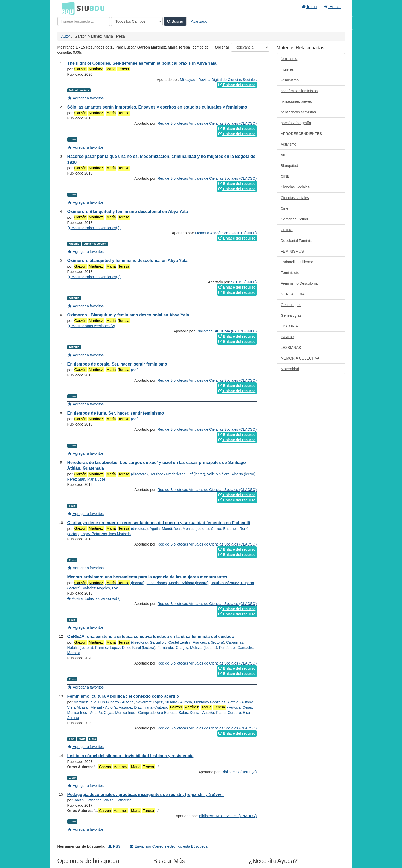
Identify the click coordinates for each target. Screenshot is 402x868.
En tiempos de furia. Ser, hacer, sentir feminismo (116, 413)
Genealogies (291, 305)
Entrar (333, 7)
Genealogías (291, 315)
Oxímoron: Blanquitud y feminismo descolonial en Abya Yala (128, 211)
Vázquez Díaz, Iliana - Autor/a (143, 707)
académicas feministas (299, 91)
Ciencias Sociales (295, 187)
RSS (115, 846)
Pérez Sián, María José (86, 479)
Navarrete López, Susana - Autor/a (164, 702)
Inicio (309, 7)
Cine (285, 208)
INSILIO (287, 337)
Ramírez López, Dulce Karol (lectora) (125, 648)
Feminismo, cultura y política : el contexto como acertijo (123, 696)
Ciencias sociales (295, 198)
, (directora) (111, 474)
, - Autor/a (205, 707)
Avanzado (199, 21)
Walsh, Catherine (88, 800)
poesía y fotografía (296, 123)
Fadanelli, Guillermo (297, 262)
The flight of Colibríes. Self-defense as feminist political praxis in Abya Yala (142, 63)
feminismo (289, 59)
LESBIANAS (291, 348)
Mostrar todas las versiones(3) (94, 228)
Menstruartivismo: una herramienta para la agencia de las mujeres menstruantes (147, 577)
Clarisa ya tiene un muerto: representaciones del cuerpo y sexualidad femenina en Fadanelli (159, 523)
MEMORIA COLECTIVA (300, 358)
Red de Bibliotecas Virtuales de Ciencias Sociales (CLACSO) (207, 123)
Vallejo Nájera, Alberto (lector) (231, 474)
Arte (284, 155)
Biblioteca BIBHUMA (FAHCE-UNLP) (227, 331)
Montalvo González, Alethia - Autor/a (224, 702)
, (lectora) (109, 583)
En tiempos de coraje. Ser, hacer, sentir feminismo (117, 364)
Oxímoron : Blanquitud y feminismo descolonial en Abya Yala (128, 315)
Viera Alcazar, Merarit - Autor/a (92, 707)
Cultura (287, 230)
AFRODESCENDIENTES (301, 134)
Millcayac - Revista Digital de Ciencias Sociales (218, 80)
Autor (66, 36)
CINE (285, 176)
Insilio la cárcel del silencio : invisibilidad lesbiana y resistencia (130, 756)
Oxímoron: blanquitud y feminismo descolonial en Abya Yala (127, 261)
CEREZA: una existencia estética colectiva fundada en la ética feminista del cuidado (151, 636)
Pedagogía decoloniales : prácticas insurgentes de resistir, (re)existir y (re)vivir (146, 795)
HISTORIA (289, 326)
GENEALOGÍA (293, 294)
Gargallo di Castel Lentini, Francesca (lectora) (187, 642)
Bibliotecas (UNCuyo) (239, 772)
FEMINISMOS (292, 251)
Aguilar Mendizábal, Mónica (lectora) (179, 529)
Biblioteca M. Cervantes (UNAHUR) (228, 816)
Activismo (289, 144)
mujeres (287, 69)
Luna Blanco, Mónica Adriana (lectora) (177, 583)
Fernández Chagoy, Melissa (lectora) (187, 648)
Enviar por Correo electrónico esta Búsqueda (169, 846)
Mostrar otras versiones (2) (91, 326)
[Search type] (137, 21)
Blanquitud (289, 166)
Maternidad (290, 369)
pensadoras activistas (298, 112)
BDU (67, 8)
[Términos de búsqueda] (84, 21)
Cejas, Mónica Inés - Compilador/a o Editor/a (140, 713)
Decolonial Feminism (298, 241)
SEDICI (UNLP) (244, 282)
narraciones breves (296, 101)
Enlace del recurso (237, 85)
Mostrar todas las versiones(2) (94, 598)
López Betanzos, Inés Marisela (106, 534)
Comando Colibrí (295, 219)
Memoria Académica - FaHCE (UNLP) (226, 233)
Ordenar (222, 47)
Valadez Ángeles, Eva (101, 588)
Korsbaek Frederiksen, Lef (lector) (177, 474)
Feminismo (290, 80)
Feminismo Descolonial (300, 283)
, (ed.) (106, 370)
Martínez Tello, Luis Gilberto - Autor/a (104, 702)
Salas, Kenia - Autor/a (196, 713)
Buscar (175, 21)
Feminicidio (290, 273)
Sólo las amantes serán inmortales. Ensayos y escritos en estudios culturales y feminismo (157, 107)
